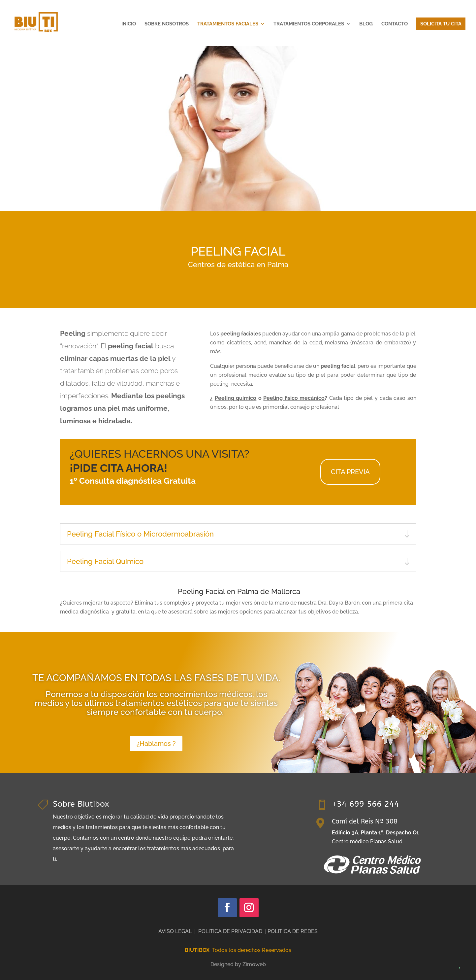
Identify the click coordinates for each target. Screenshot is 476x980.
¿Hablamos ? (156, 744)
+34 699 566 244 (365, 804)
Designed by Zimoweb (238, 964)
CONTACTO (395, 24)
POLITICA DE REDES (293, 931)
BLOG (366, 24)
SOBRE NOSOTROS (167, 24)
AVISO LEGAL (175, 931)
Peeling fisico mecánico (294, 398)
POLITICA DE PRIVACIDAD (230, 931)
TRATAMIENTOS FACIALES (228, 24)
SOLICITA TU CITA (441, 24)
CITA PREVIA (350, 472)
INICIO (129, 24)
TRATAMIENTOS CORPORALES (309, 24)
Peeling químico (236, 398)
